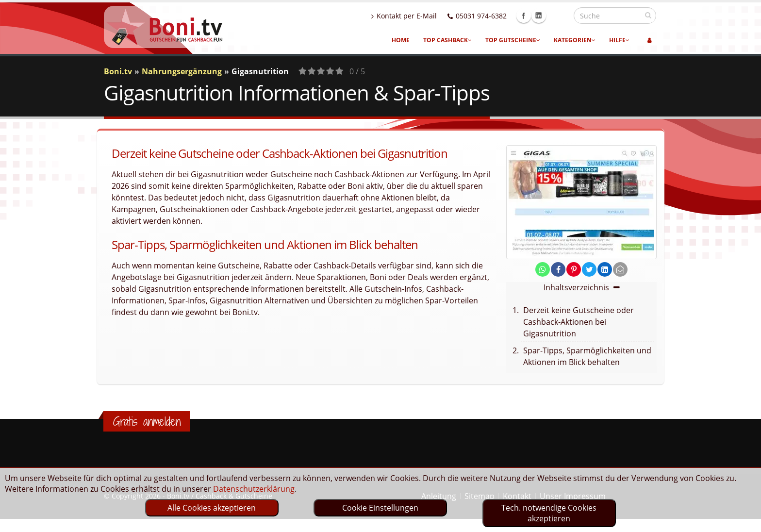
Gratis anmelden (147, 421)
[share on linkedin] (605, 269)
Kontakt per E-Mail (425, 16)
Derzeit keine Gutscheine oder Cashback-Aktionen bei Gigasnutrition (579, 322)
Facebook (545, 16)
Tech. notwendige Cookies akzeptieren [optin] (549, 513)
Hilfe (619, 40)
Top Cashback (447, 40)
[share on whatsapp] (543, 269)
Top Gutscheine (513, 40)
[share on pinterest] (574, 269)
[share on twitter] (589, 269)
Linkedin (560, 16)
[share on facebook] (558, 269)
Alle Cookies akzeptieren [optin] (212, 508)
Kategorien (575, 40)
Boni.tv (118, 71)
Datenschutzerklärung (254, 489)
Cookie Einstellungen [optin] (380, 508)
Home (401, 40)
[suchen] (648, 15)
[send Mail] (620, 269)
